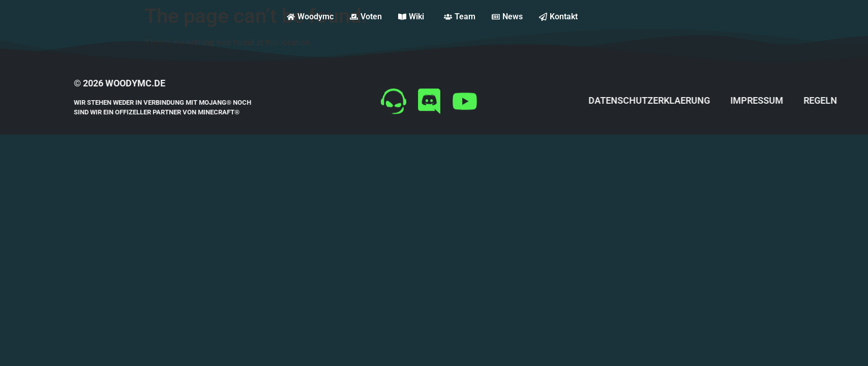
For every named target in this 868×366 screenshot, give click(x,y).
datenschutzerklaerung (693, 100)
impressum (800, 100)
